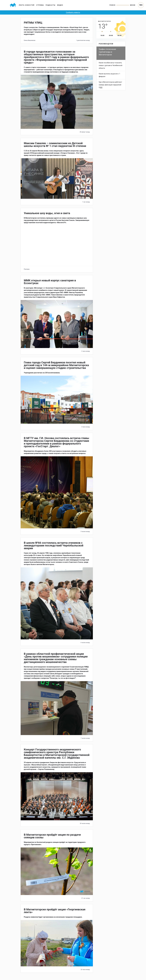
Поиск (112, 5)
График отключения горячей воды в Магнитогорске (107, 52)
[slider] (102, 32)
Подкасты (51, 5)
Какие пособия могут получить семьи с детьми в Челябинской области (111, 65)
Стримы (40, 5)
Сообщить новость (73, 12)
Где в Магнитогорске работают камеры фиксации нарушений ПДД (110, 85)
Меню (133, 5)
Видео (60, 5)
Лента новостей (27, 5)
